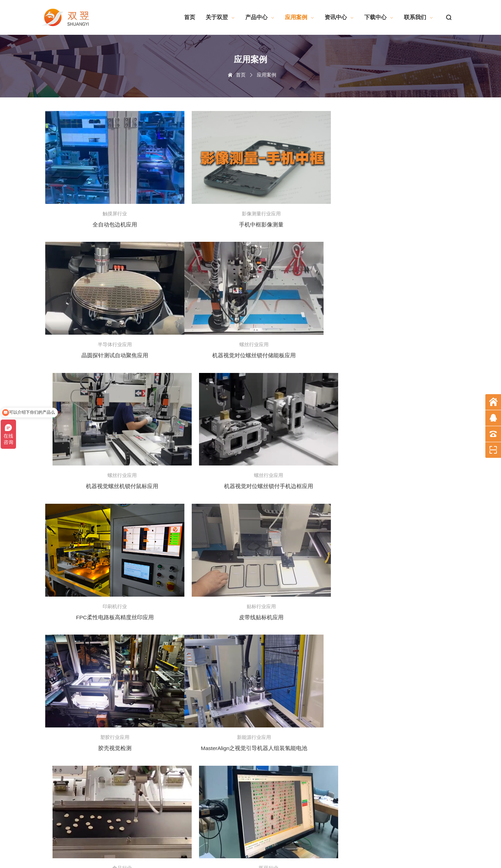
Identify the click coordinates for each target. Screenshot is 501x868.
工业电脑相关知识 (284, 720)
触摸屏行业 (165, 686)
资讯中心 (339, 17)
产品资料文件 (280, 694)
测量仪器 (106, 686)
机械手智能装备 (169, 694)
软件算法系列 (280, 677)
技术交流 (219, 677)
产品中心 (260, 17)
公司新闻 (219, 686)
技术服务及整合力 (58, 703)
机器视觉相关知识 (284, 703)
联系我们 (419, 17)
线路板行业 (165, 703)
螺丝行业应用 (167, 790)
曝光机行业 (165, 712)
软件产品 (106, 677)
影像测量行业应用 (171, 825)
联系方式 (332, 677)
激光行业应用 (167, 747)
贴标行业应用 (167, 807)
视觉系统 (106, 694)
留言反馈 (332, 686)
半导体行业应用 (169, 816)
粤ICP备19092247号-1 (230, 846)
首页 (190, 17)
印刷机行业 (165, 720)
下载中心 (379, 17)
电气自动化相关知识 (286, 712)
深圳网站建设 (93, 860)
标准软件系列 (280, 686)
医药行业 (163, 729)
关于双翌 (220, 17)
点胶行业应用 (167, 773)
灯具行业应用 (167, 781)
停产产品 (106, 712)
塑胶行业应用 (167, 738)
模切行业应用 (167, 764)
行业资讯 (219, 694)
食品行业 (163, 799)
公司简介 (50, 677)
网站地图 (50, 860)
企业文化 (50, 694)
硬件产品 (106, 703)
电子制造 (163, 677)
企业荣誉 (50, 686)
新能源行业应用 (169, 755)
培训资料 (219, 703)
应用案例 (300, 17)
